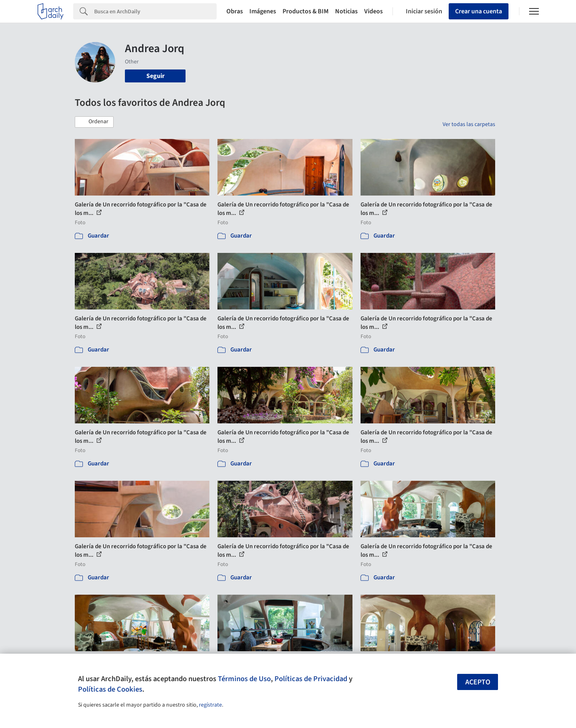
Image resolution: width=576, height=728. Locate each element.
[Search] (155, 11)
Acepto (478, 682)
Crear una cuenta (479, 11)
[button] (94, 122)
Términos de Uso (244, 679)
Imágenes (263, 11)
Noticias (346, 11)
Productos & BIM (306, 11)
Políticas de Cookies (110, 689)
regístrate (210, 705)
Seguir (155, 76)
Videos (373, 11)
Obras (235, 11)
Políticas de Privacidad (311, 679)
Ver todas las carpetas (469, 124)
